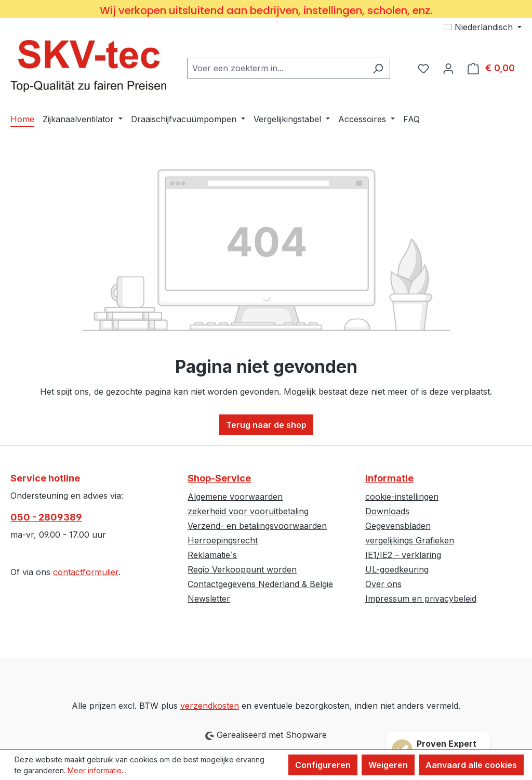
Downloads (387, 511)
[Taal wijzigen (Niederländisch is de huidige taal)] (483, 27)
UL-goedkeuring (397, 569)
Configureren (323, 765)
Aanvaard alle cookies (471, 765)
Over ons (383, 584)
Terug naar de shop (266, 425)
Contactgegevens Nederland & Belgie (260, 584)
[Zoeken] (378, 68)
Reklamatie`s (212, 555)
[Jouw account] (448, 68)
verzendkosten (210, 706)
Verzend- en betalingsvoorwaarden (257, 526)
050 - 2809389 (46, 517)
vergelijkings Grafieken (410, 540)
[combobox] (277, 68)
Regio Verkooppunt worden (242, 569)
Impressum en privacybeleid (421, 599)
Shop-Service (219, 478)
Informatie (389, 478)
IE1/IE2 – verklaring (403, 555)
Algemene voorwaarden (235, 497)
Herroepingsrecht (223, 540)
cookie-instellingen (402, 497)
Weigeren (388, 765)
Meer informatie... (97, 770)
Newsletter (209, 599)
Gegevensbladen (398, 526)
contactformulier (86, 572)
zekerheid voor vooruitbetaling (248, 511)
